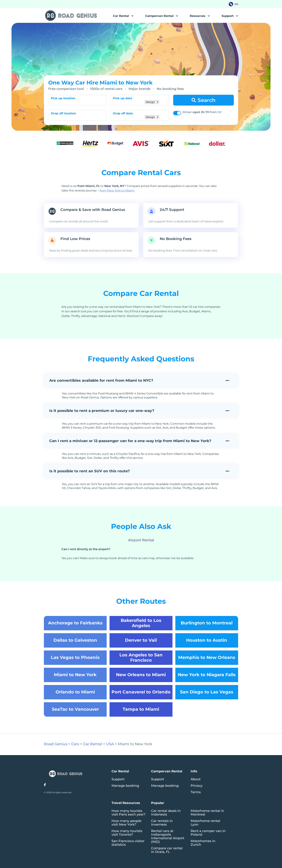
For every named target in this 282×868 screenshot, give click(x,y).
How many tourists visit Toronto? (127, 833)
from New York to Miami (117, 190)
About (196, 779)
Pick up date (123, 98)
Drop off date (123, 113)
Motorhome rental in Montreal (207, 813)
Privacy (197, 786)
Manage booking (125, 786)
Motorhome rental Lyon (205, 823)
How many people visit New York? (126, 823)
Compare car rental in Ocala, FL (167, 850)
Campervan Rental (159, 16)
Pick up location (63, 98)
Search (207, 100)
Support (118, 779)
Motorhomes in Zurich (203, 843)
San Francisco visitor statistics (128, 843)
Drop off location (63, 113)
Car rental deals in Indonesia (166, 813)
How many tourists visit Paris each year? (129, 813)
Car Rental (121, 16)
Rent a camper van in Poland (208, 833)
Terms (196, 792)
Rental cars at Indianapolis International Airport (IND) (168, 836)
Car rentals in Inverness (162, 823)
